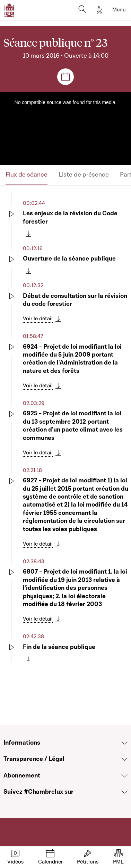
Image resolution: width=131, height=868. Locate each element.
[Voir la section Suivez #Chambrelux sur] (124, 792)
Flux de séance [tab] (27, 175)
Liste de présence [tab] (84, 175)
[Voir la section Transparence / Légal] (124, 759)
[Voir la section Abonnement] (124, 776)
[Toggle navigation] (119, 10)
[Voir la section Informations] (124, 743)
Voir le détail (38, 319)
